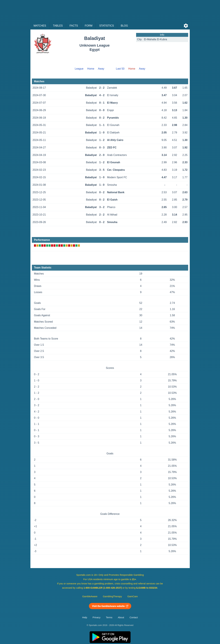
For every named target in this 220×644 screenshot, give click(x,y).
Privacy (96, 617)
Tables (58, 26)
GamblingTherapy (112, 596)
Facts (74, 26)
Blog (124, 26)
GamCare (133, 596)
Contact (134, 617)
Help (85, 617)
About (121, 617)
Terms (109, 617)
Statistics (107, 26)
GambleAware (90, 596)
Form (89, 26)
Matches (40, 26)
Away (101, 69)
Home (91, 69)
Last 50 (120, 69)
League (79, 69)
